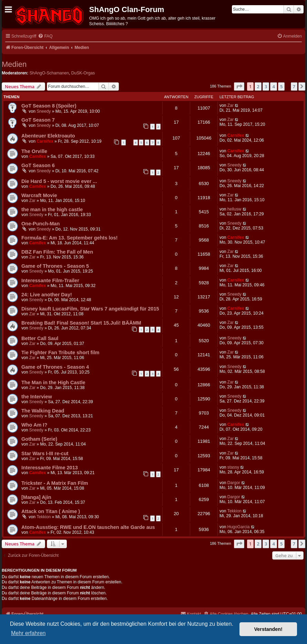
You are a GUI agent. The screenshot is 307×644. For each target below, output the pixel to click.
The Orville (34, 151)
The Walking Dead (43, 411)
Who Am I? (34, 425)
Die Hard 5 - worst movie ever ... (59, 181)
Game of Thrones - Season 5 (55, 266)
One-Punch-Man (40, 224)
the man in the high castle (52, 209)
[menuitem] (45, 36)
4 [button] (273, 86)
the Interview (37, 397)
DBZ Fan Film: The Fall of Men (57, 252)
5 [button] (281, 86)
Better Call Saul (40, 338)
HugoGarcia (239, 527)
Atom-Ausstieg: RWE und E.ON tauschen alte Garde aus (88, 527)
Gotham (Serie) (39, 439)
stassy (233, 467)
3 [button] (266, 86)
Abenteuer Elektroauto (48, 136)
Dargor (234, 483)
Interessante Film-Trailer (50, 280)
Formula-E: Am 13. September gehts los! (69, 238)
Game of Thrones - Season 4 (55, 367)
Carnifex (45, 141)
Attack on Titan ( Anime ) (51, 511)
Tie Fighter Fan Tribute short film (60, 352)
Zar (231, 105)
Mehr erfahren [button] (28, 633)
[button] (239, 86)
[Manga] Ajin (36, 497)
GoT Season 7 (38, 120)
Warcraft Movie (39, 195)
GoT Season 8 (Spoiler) (49, 106)
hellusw (234, 209)
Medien (14, 64)
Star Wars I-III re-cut (45, 453)
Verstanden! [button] (268, 629)
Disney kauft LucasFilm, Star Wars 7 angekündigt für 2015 (90, 309)
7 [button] (294, 86)
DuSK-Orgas (83, 73)
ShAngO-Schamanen (49, 73)
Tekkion (44, 517)
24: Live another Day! (47, 295)
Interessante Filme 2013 (50, 468)
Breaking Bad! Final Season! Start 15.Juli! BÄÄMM (81, 323)
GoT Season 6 (38, 165)
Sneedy (44, 111)
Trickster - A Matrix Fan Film (55, 483)
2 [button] (258, 86)
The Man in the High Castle (53, 382)
